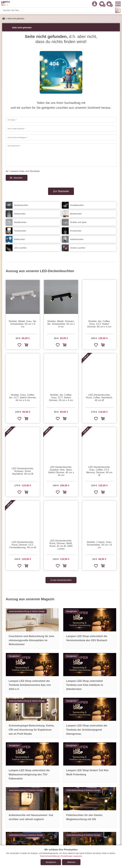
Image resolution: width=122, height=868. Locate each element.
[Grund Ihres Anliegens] (61, 137)
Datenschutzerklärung (50, 856)
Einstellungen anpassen (71, 856)
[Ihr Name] (61, 120)
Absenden (18, 178)
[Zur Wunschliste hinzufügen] (19, 345)
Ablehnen (71, 862)
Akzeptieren (51, 862)
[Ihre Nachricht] (61, 155)
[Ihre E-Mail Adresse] (61, 129)
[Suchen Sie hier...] (58, 10)
